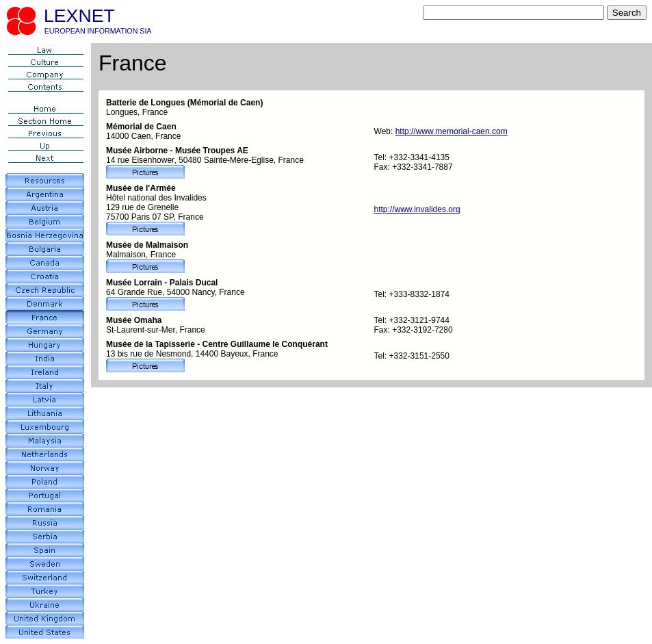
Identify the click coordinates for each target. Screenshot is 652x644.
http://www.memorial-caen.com (452, 131)
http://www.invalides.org (417, 209)
